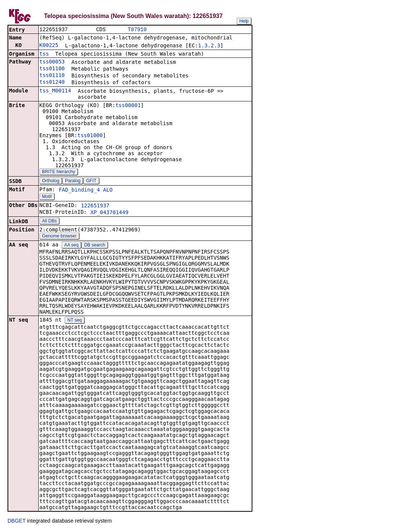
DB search (95, 246)
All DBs (49, 222)
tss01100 (52, 69)
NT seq (74, 321)
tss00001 (128, 106)
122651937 (95, 206)
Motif (47, 197)
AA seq (71, 246)
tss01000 (90, 136)
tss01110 (52, 76)
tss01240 (52, 83)
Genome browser (59, 237)
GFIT (91, 181)
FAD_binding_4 (79, 190)
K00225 (49, 46)
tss (44, 54)
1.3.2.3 (209, 46)
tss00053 (52, 62)
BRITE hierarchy (59, 172)
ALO (108, 190)
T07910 (137, 30)
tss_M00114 (55, 91)
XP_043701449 (109, 213)
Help (244, 21)
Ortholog (51, 181)
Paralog (73, 181)
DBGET (17, 521)
